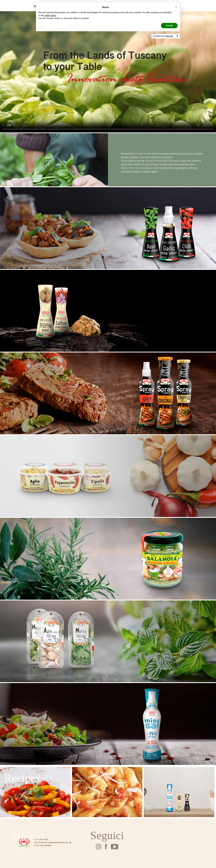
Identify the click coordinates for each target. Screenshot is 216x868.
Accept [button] (169, 25)
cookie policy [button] (50, 15)
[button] (176, 7)
